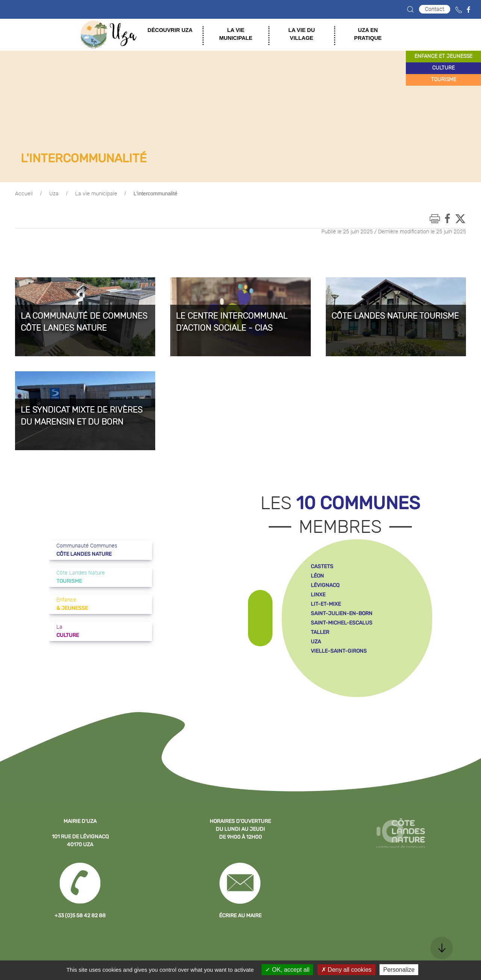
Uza (54, 194)
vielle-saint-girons (339, 651)
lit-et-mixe (326, 604)
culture (443, 68)
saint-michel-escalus (342, 623)
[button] (410, 9)
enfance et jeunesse (443, 56)
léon (317, 576)
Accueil (24, 194)
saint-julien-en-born (342, 613)
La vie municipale (96, 194)
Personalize (399, 970)
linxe (318, 595)
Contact (435, 9)
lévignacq (325, 585)
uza (316, 642)
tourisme (444, 80)
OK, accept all (287, 970)
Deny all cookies (346, 970)
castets (322, 566)
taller (320, 632)
